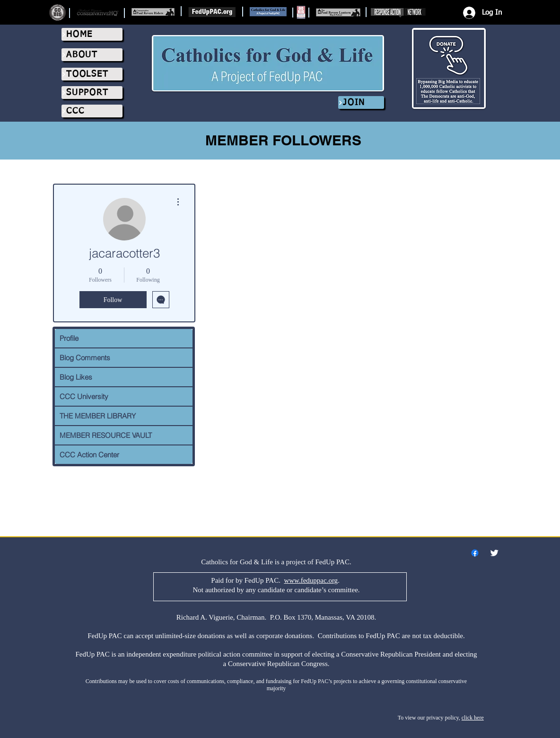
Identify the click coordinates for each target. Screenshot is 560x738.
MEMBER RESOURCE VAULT (106, 435)
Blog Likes (76, 377)
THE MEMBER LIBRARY (98, 416)
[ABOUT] (92, 55)
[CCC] (92, 111)
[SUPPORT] (92, 93)
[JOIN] (361, 102)
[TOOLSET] (92, 74)
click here (473, 718)
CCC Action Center (89, 455)
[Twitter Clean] (494, 553)
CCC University (84, 396)
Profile (69, 338)
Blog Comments (85, 358)
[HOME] (92, 34)
